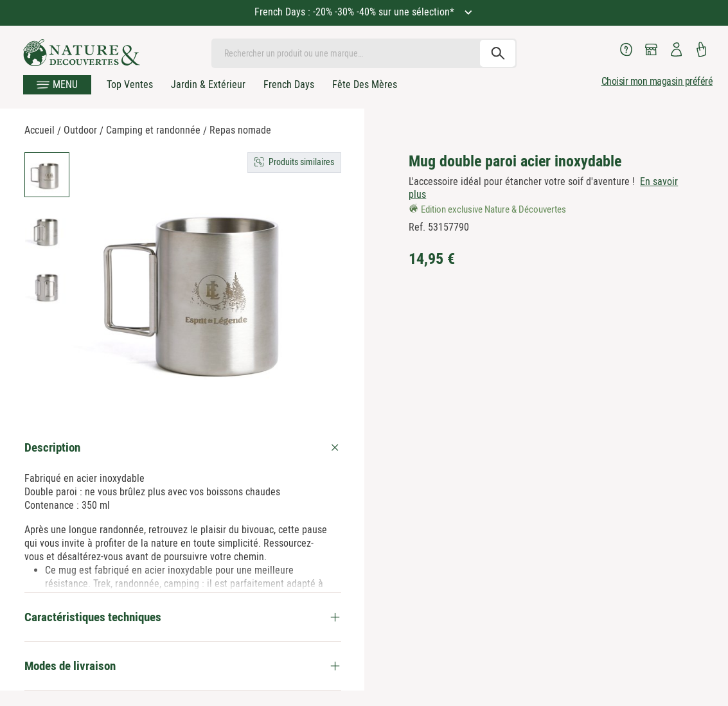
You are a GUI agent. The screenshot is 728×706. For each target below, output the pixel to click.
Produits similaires (301, 162)
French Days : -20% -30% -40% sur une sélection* (356, 12)
